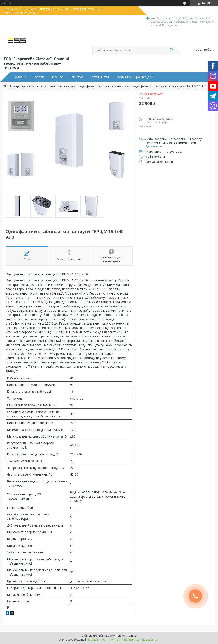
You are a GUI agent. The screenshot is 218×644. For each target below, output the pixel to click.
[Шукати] (171, 50)
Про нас (57, 77)
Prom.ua (131, 636)
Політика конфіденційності (142, 640)
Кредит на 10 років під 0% (135, 77)
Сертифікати (99, 77)
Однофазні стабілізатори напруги (104, 86)
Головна (20, 77)
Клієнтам (76, 77)
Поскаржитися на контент (104, 640)
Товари (38, 77)
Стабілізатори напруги (58, 86)
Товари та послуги (24, 86)
